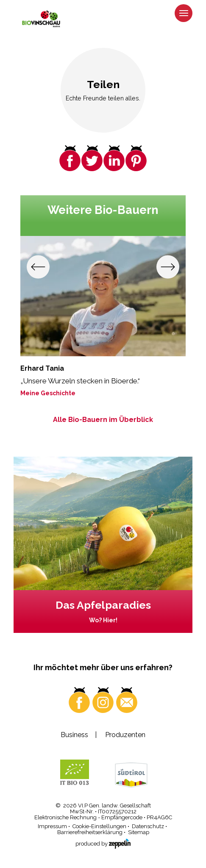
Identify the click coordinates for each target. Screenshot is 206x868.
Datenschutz (148, 826)
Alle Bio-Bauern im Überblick (103, 420)
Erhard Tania (42, 368)
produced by (103, 843)
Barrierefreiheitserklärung (90, 832)
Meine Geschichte (48, 393)
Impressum (52, 826)
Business (74, 735)
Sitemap (139, 832)
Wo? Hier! (103, 620)
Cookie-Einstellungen (99, 826)
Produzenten (125, 735)
